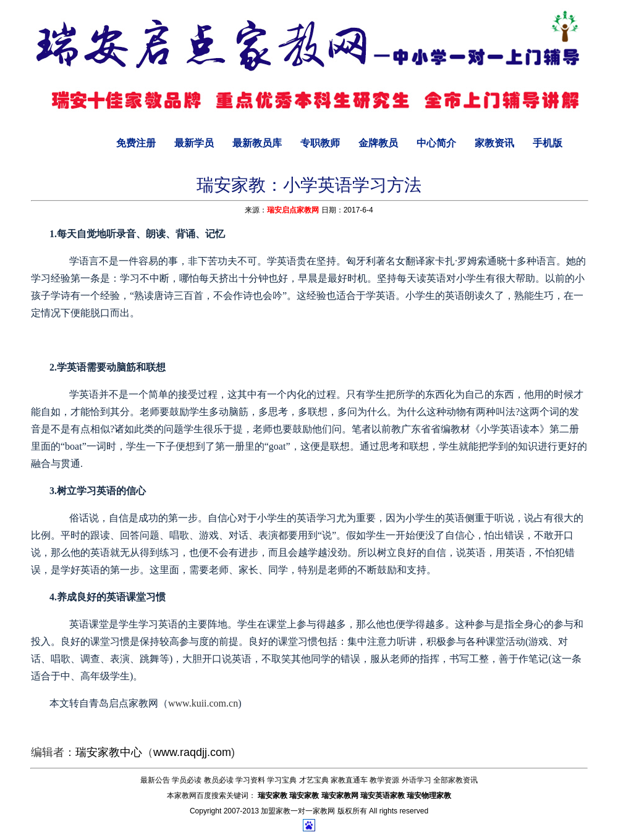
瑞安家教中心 (109, 752)
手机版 (548, 143)
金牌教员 (378, 143)
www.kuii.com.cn (203, 703)
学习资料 (250, 780)
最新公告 (155, 780)
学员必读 (187, 780)
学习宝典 (282, 780)
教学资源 (384, 780)
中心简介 (436, 143)
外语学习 (417, 780)
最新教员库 (257, 143)
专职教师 (320, 143)
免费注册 (136, 143)
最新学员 (194, 143)
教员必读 (219, 780)
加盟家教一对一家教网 (298, 811)
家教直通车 (349, 780)
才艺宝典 (314, 780)
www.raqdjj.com (192, 752)
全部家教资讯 (455, 780)
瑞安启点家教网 (293, 210)
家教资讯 (494, 143)
